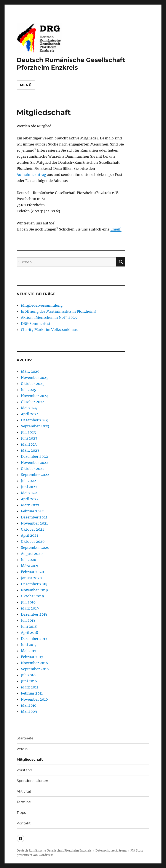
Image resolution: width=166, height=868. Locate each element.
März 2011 (30, 687)
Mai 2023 (29, 444)
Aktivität (24, 791)
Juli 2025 (29, 390)
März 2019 (30, 608)
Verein (22, 749)
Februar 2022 (32, 511)
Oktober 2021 (32, 529)
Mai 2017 (29, 651)
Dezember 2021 (34, 517)
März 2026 (30, 371)
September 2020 (35, 548)
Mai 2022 (29, 493)
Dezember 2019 (34, 584)
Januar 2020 (31, 578)
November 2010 (34, 699)
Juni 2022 (29, 487)
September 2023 (35, 426)
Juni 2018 (29, 626)
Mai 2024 (29, 408)
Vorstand (24, 770)
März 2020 (30, 566)
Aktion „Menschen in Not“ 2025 (49, 317)
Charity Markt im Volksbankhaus (49, 330)
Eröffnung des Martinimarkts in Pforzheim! (58, 311)
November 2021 (34, 523)
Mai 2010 (29, 705)
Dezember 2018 (34, 614)
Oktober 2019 (33, 596)
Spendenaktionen (32, 781)
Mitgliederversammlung (42, 305)
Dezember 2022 (34, 456)
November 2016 (34, 663)
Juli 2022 (29, 481)
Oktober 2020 (33, 541)
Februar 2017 (32, 657)
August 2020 (32, 554)
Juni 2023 (29, 438)
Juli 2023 (28, 432)
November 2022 (35, 463)
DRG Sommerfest (36, 324)
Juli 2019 (28, 602)
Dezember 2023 (34, 420)
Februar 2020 (32, 572)
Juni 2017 (29, 645)
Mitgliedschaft (30, 759)
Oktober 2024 (33, 402)
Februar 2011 (32, 693)
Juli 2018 (28, 620)
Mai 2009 (29, 711)
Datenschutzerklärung (111, 851)
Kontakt (24, 823)
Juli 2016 (28, 675)
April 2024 (30, 414)
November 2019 (34, 590)
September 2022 (35, 475)
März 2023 (30, 450)
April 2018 (30, 633)
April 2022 (30, 499)
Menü (26, 85)
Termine (24, 802)
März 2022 (30, 505)
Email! (116, 229)
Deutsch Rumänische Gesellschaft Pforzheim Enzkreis (71, 64)
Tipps (21, 813)
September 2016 (35, 669)
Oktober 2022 (33, 469)
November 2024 (35, 396)
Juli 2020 (29, 560)
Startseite (25, 738)
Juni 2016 (29, 681)
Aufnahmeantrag (32, 175)
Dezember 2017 (34, 639)
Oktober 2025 (33, 384)
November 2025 (35, 378)
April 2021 (30, 535)
